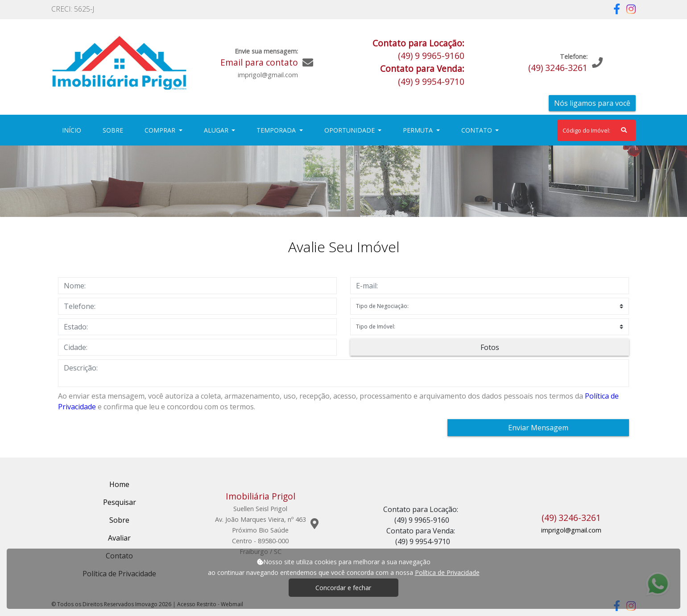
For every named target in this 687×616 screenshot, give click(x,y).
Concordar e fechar (343, 588)
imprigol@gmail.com (571, 530)
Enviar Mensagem (538, 428)
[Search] (596, 130)
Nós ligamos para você (592, 103)
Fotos (490, 347)
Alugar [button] (217, 130)
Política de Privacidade (447, 572)
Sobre (115, 130)
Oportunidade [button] (350, 130)
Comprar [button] (161, 130)
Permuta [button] (419, 130)
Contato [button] (478, 130)
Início (73, 130)
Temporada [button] (277, 130)
